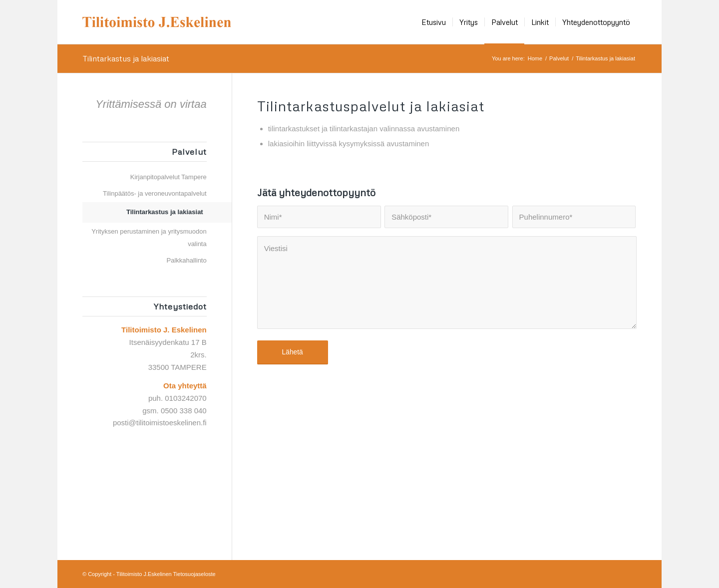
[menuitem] (434, 22)
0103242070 (185, 398)
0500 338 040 (184, 411)
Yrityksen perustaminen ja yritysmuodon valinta (149, 238)
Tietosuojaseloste (194, 574)
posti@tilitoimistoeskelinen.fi (160, 423)
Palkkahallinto (186, 260)
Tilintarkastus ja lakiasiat (126, 58)
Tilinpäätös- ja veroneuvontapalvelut (155, 193)
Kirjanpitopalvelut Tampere (169, 177)
